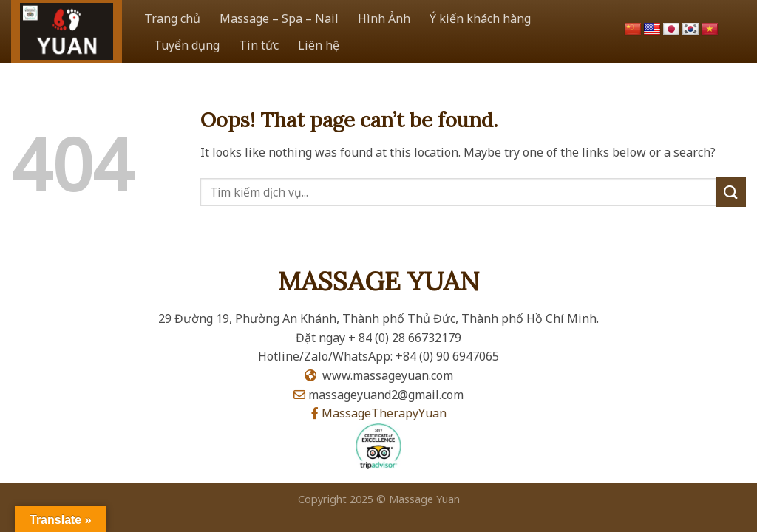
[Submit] (731, 192)
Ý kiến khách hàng (480, 18)
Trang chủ (172, 18)
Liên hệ (319, 45)
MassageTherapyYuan (384, 413)
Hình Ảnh (384, 18)
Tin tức (259, 45)
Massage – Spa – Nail (279, 18)
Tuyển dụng (187, 45)
